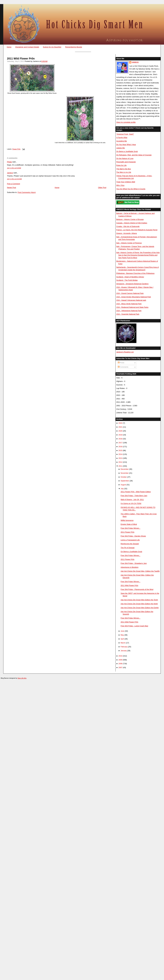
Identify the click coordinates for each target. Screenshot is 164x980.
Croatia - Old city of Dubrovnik (128, 226)
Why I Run (120, 185)
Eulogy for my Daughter (52, 47)
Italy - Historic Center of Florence (129, 243)
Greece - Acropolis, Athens (127, 233)
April (122, 639)
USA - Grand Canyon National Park (130, 293)
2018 (120, 439)
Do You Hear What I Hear (126, 145)
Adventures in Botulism (129, 567)
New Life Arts (22, 678)
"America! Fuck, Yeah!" (125, 134)
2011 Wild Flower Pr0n (21, 59)
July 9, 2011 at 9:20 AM (14, 168)
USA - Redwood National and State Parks (132, 307)
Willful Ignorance (127, 520)
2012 (120, 462)
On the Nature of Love (125, 158)
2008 (120, 664)
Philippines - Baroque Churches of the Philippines (135, 273)
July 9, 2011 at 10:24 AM (14, 179)
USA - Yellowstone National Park (129, 311)
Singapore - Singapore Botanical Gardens (132, 284)
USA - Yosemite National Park (128, 314)
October (124, 477)
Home (9, 47)
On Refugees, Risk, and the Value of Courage (134, 155)
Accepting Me (122, 141)
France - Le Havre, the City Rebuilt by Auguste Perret (137, 230)
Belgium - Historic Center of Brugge (130, 219)
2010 (120, 656)
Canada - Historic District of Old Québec (132, 223)
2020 (120, 431)
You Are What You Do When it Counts (131, 189)
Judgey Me (120, 148)
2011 (120, 466)
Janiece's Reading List (125, 352)
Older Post (102, 187)
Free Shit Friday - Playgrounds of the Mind (137, 589)
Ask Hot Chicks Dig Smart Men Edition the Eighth (140, 608)
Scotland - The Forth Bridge (127, 280)
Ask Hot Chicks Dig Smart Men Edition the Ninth (139, 604)
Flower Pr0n (16, 149)
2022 (120, 423)
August (123, 485)
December (125, 469)
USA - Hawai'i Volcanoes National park (131, 300)
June (122, 631)
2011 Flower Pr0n (127, 532)
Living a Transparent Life (130, 540)
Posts (121, 363)
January (124, 651)
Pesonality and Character (126, 162)
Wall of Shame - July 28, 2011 (132, 500)
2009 (120, 660)
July (122, 489)
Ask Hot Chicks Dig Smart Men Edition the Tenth (139, 600)
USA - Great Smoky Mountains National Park (134, 297)
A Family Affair (122, 137)
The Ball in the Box (124, 169)
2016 (120, 447)
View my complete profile (126, 122)
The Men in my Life (124, 172)
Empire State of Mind (129, 524)
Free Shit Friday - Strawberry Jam (134, 563)
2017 (120, 443)
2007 (120, 667)
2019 (120, 435)
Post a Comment (14, 184)
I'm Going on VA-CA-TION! (131, 503)
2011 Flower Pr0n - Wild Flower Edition (136, 492)
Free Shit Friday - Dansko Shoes (133, 536)
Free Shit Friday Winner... (130, 528)
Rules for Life (121, 165)
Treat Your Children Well (126, 182)
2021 (120, 427)
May (122, 635)
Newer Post (12, 187)
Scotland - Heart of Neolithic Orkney (130, 277)
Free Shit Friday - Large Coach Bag (134, 626)
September (125, 481)
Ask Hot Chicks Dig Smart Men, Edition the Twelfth (140, 571)
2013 (120, 458)
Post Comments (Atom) (27, 192)
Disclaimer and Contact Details (27, 47)
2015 (120, 450)
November (125, 473)
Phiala (9, 162)
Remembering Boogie (74, 47)
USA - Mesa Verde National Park (129, 304)
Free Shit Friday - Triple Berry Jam (134, 496)
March (123, 643)
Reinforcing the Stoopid (130, 544)
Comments (123, 367)
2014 (120, 454)
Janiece (10, 173)
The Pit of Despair (128, 548)
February (124, 647)
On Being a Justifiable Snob (127, 151)
